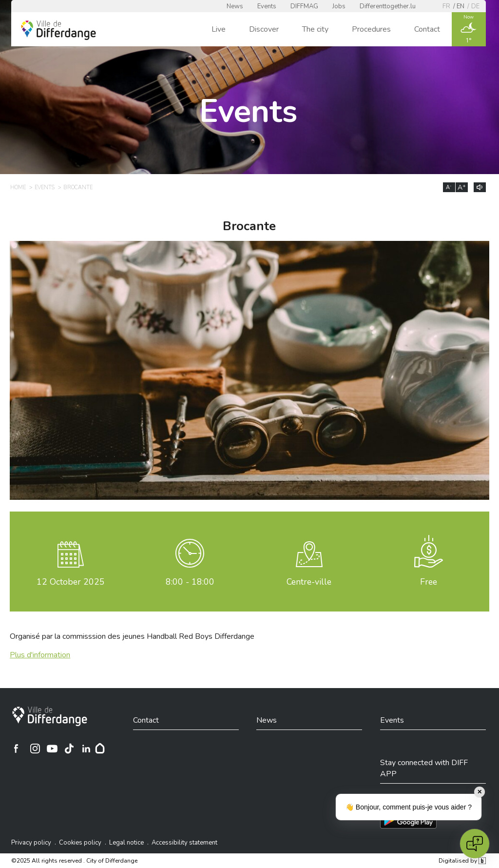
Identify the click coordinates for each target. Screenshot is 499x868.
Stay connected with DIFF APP (424, 768)
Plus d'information (40, 655)
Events (267, 6)
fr (446, 6)
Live (219, 29)
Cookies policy (80, 843)
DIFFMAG (304, 6)
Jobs (339, 6)
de (475, 6)
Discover (264, 29)
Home (18, 187)
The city (315, 29)
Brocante (78, 187)
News (235, 6)
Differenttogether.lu (388, 6)
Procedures (371, 29)
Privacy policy (31, 843)
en (461, 6)
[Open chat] (475, 844)
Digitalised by (462, 861)
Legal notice (126, 843)
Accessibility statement (184, 843)
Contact (427, 29)
